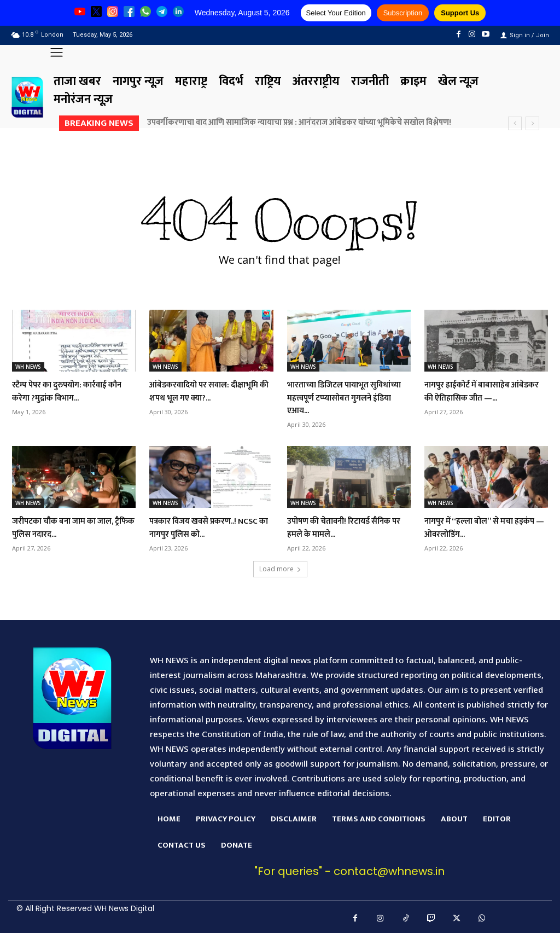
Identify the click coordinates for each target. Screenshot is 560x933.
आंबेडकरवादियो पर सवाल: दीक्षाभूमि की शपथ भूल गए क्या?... (210, 391)
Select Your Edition (336, 13)
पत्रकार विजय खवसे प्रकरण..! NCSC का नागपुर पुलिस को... (202, 527)
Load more (280, 569)
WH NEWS (28, 367)
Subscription (403, 13)
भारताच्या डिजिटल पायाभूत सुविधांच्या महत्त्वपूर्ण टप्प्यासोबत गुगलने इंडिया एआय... (344, 398)
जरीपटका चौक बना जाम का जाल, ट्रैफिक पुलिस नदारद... (73, 527)
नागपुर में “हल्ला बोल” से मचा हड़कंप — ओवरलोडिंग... (477, 527)
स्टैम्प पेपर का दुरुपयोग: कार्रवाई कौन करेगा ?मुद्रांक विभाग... (69, 391)
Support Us (460, 13)
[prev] (515, 123)
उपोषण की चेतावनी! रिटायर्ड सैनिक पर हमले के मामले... (337, 527)
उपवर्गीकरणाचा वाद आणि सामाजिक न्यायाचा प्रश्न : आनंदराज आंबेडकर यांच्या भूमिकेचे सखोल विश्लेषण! (299, 122)
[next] (532, 123)
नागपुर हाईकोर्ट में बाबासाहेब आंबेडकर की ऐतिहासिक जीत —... (486, 391)
